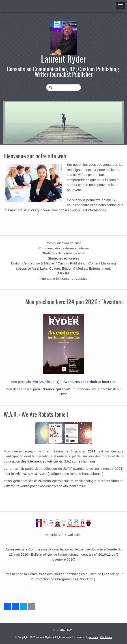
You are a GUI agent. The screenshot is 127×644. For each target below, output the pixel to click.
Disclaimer (106, 637)
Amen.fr (94, 637)
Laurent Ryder (64, 59)
